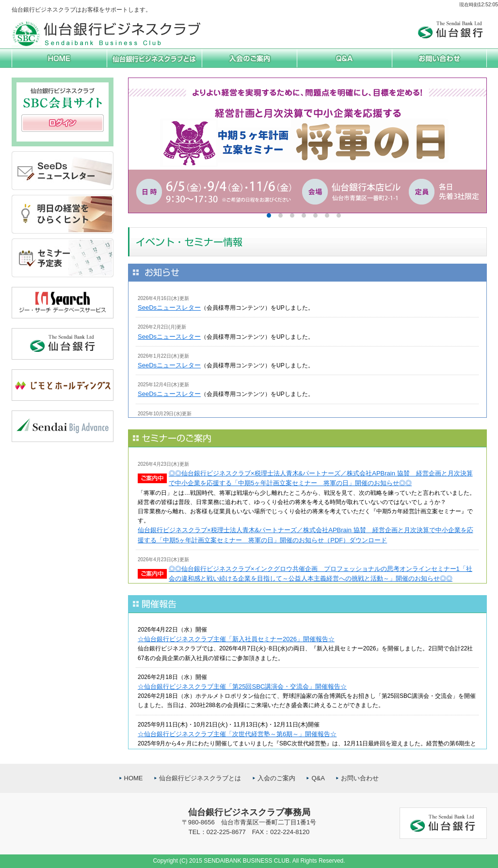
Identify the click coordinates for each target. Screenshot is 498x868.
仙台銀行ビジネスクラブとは (200, 778)
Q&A (318, 778)
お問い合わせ (360, 778)
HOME (134, 778)
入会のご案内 (276, 778)
